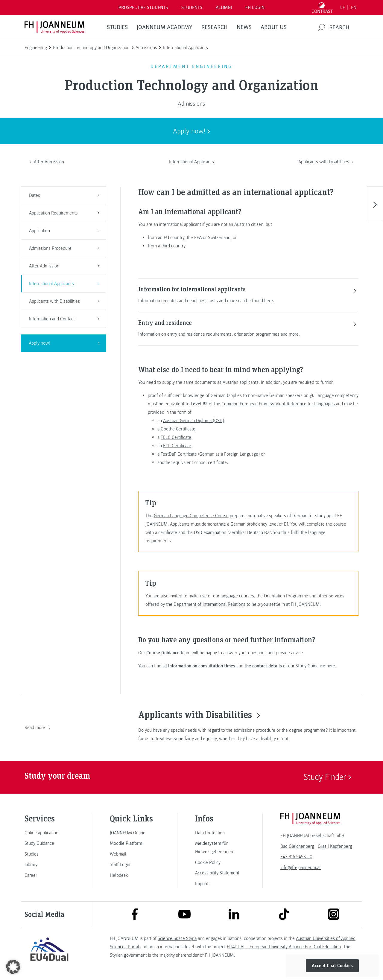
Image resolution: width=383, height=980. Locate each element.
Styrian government (128, 955)
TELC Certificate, (177, 437)
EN (354, 7)
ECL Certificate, (178, 446)
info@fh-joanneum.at (301, 868)
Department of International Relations (209, 604)
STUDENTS (192, 7)
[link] (49, 833)
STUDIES (117, 27)
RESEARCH (215, 27)
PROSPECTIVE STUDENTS (143, 7)
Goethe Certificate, (179, 429)
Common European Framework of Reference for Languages (278, 404)
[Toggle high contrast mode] (322, 7)
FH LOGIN (255, 7)
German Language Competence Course (191, 516)
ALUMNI (224, 7)
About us (274, 27)
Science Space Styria (177, 938)
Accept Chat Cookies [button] (332, 966)
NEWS (244, 27)
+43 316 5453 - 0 (296, 857)
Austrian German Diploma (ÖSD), (194, 421)
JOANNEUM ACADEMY (165, 27)
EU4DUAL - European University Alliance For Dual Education (284, 947)
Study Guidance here (315, 666)
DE (342, 7)
